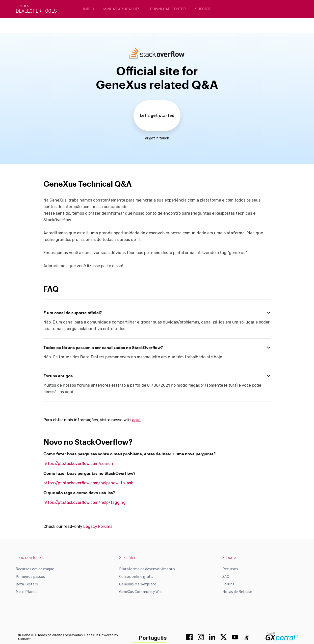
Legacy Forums (98, 526)
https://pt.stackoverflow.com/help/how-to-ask (88, 483)
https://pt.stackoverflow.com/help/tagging (85, 502)
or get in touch (157, 138)
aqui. (137, 420)
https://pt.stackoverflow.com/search (78, 464)
